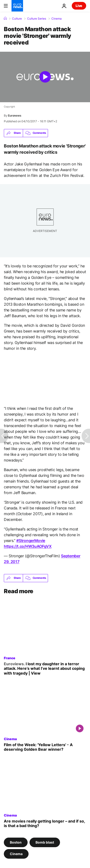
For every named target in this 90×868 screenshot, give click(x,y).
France (10, 658)
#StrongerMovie (31, 541)
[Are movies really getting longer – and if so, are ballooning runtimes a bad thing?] (45, 823)
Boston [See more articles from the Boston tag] (16, 842)
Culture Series (37, 19)
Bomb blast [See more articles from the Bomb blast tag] (45, 842)
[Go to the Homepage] (17, 6)
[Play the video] (45, 77)
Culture (17, 19)
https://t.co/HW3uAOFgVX (28, 546)
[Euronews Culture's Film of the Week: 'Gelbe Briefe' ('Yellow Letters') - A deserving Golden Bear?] (45, 747)
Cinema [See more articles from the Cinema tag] (16, 854)
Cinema (57, 19)
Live (79, 6)
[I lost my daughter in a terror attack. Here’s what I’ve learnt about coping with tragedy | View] (45, 669)
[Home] (5, 18)
